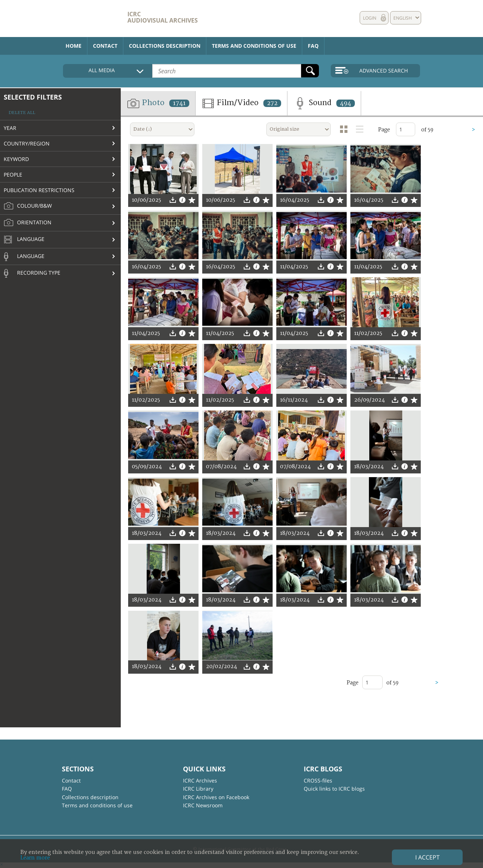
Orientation (28, 223)
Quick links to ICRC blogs (334, 789)
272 (272, 103)
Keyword (16, 159)
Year (10, 128)
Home (74, 46)
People (13, 175)
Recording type (32, 273)
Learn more (35, 858)
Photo (158, 103)
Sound (324, 103)
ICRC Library (198, 789)
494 (346, 103)
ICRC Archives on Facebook (216, 797)
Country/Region (27, 143)
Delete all (22, 113)
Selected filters (33, 97)
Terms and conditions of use (254, 46)
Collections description (165, 46)
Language (24, 240)
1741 (179, 103)
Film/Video (241, 103)
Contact (105, 46)
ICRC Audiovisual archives (163, 17)
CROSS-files (318, 780)
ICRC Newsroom (203, 805)
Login (370, 18)
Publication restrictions (39, 190)
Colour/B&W (28, 206)
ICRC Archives (200, 780)
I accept (427, 857)
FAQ (313, 46)
